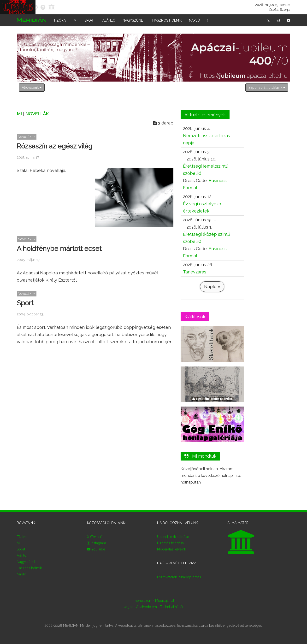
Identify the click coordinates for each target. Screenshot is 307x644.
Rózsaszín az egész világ (55, 146)
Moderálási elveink (171, 549)
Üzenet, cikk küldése (173, 537)
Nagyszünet (134, 20)
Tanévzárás (195, 272)
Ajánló (109, 20)
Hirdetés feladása (170, 543)
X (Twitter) (95, 537)
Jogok (128, 607)
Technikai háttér (172, 607)
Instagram (97, 543)
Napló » (212, 287)
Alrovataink (32, 88)
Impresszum (143, 601)
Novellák (37, 114)
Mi (75, 20)
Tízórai (60, 20)
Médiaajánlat (165, 601)
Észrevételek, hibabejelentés (179, 577)
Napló (195, 20)
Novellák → (27, 137)
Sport (90, 20)
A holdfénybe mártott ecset (59, 249)
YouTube (96, 549)
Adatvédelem (147, 607)
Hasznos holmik (167, 20)
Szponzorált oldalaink (267, 88)
